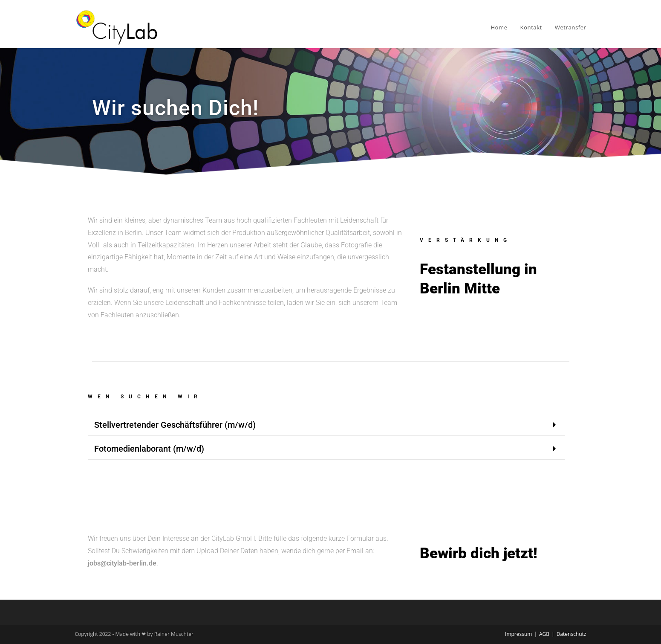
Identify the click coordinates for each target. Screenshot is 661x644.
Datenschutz (572, 634)
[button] (326, 425)
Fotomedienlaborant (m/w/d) (149, 449)
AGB (544, 634)
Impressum (518, 634)
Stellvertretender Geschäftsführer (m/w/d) (175, 425)
